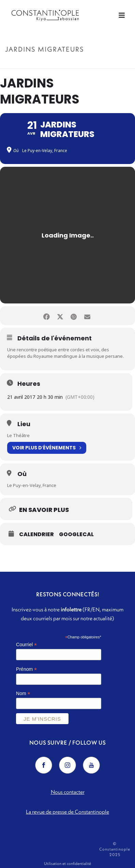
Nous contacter (68, 792)
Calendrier (36, 534)
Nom (23, 694)
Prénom (26, 669)
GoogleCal (76, 534)
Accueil (46, 64)
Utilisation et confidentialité (67, 863)
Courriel (26, 645)
